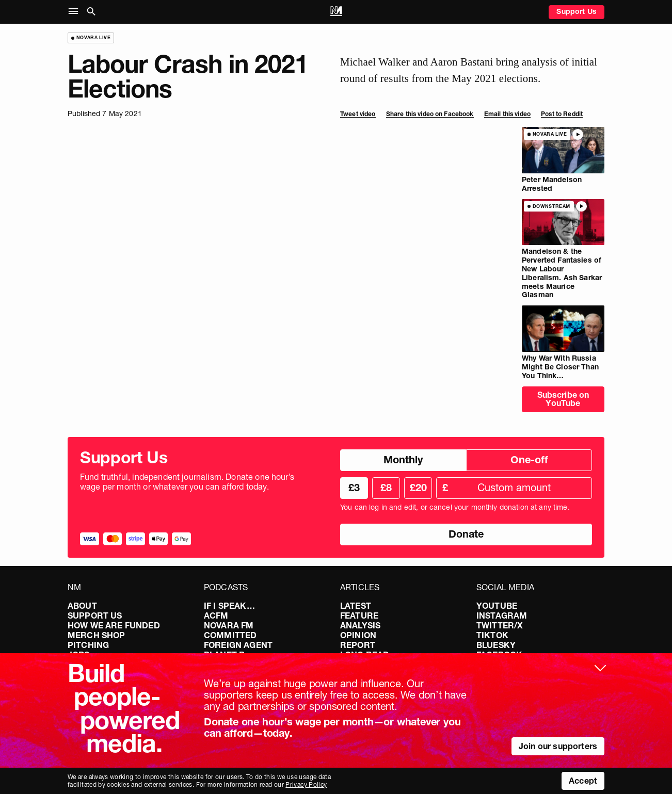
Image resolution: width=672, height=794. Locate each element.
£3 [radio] (354, 488)
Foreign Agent (238, 645)
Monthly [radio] (403, 460)
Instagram (502, 615)
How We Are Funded (114, 625)
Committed (230, 635)
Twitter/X (500, 625)
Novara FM (229, 625)
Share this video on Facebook (430, 114)
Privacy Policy (306, 784)
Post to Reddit (562, 114)
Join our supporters (558, 746)
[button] (76, 12)
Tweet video (358, 114)
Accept (583, 781)
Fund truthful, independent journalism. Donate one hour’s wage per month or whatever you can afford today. (187, 482)
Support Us (577, 11)
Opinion (358, 635)
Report (358, 645)
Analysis (360, 625)
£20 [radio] (418, 488)
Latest (356, 606)
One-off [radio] (529, 460)
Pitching (88, 645)
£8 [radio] (386, 488)
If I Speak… (229, 606)
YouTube (497, 606)
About (82, 606)
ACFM (216, 615)
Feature (359, 615)
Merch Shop (97, 635)
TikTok (492, 635)
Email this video (507, 114)
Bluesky (496, 645)
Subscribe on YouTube (563, 399)
